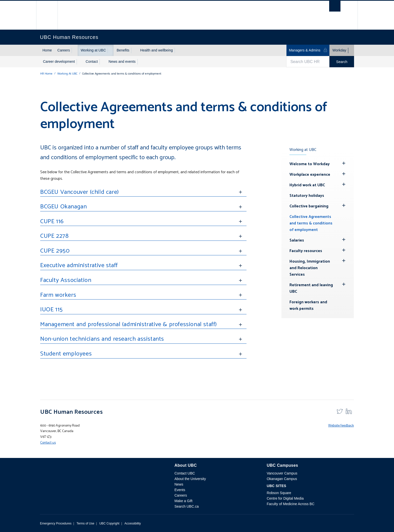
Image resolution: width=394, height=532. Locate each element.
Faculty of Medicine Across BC (290, 504)
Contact (92, 62)
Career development (59, 62)
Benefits (123, 50)
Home (47, 50)
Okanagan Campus (282, 479)
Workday (339, 50)
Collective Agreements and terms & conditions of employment (311, 223)
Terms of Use (85, 523)
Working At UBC (67, 74)
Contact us (48, 443)
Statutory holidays (307, 196)
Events (180, 490)
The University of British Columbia (51, 15)
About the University (190, 479)
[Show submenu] (75, 50)
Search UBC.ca (186, 506)
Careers (64, 50)
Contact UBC (185, 473)
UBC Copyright (109, 523)
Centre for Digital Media (285, 498)
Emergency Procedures (56, 523)
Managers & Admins (308, 50)
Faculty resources (306, 251)
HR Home (46, 74)
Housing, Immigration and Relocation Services (310, 268)
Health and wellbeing (157, 50)
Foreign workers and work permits (308, 305)
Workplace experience (310, 175)
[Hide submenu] (344, 163)
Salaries (297, 240)
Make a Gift (183, 501)
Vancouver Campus (282, 473)
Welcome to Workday (310, 164)
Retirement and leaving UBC (311, 288)
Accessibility (133, 523)
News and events (122, 62)
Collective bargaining (309, 206)
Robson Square (279, 493)
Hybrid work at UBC (307, 185)
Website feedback (341, 426)
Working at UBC (93, 50)
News (179, 484)
